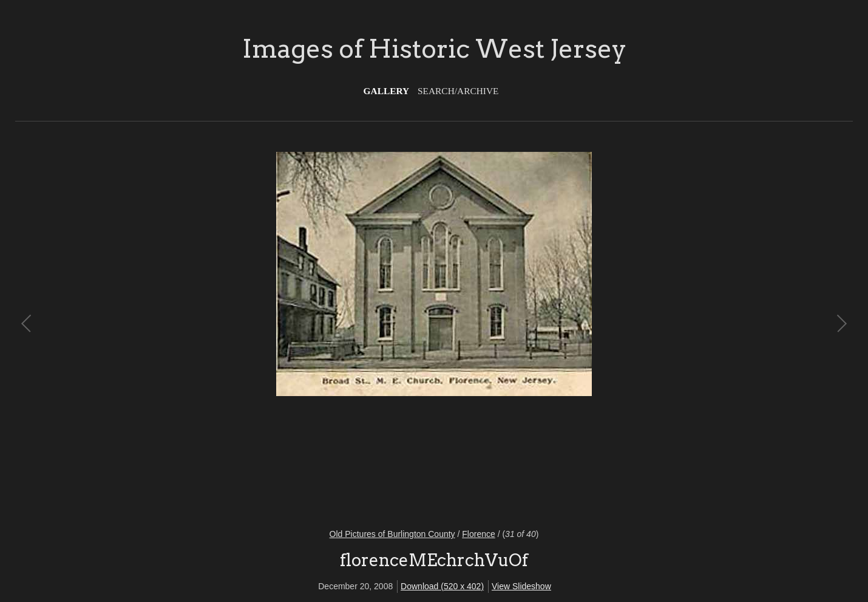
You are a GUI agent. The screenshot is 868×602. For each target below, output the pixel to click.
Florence (478, 534)
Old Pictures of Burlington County (392, 534)
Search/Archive (458, 91)
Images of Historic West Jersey (434, 49)
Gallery (387, 91)
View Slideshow (521, 586)
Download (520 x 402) (442, 586)
